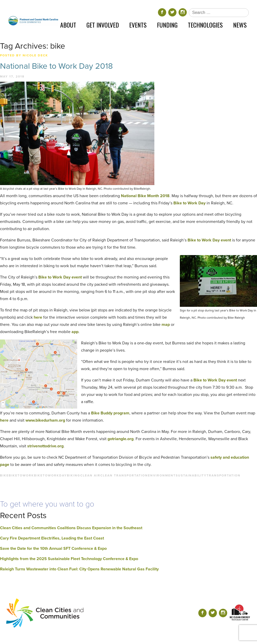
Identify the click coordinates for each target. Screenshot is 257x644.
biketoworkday (50, 475)
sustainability (191, 475)
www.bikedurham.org (45, 420)
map (166, 325)
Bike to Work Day (189, 203)
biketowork (21, 475)
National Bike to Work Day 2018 (56, 66)
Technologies (205, 25)
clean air (90, 475)
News (240, 25)
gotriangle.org (121, 439)
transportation (224, 475)
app (75, 332)
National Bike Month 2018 (145, 196)
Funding (167, 25)
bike (4, 475)
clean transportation (124, 475)
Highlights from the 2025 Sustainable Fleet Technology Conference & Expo (69, 559)
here (38, 317)
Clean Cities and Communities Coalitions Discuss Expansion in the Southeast (71, 528)
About (68, 25)
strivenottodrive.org (45, 446)
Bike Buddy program (110, 413)
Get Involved (103, 25)
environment (162, 475)
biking (74, 475)
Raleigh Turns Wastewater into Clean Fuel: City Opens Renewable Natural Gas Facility (79, 569)
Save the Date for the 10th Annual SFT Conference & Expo (53, 549)
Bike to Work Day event (209, 240)
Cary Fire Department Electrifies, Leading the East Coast (52, 538)
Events (138, 25)
